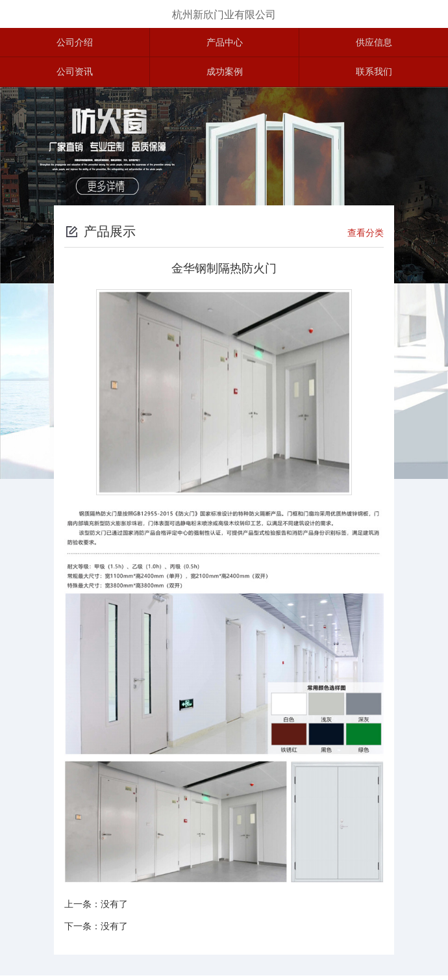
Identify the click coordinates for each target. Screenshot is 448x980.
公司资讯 (75, 75)
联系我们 (374, 75)
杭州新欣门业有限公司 (224, 15)
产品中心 (225, 44)
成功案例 (225, 75)
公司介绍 (75, 44)
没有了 (114, 909)
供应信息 (374, 44)
